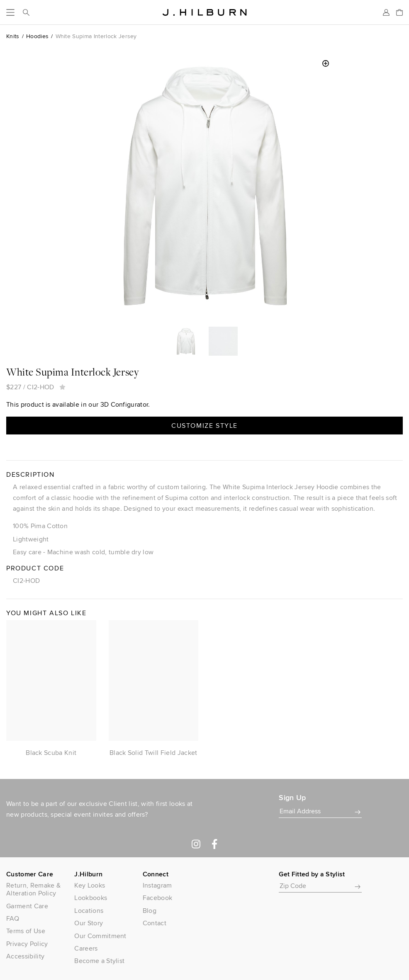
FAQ (13, 918)
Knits (13, 36)
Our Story (89, 923)
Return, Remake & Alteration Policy (33, 889)
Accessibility (25, 956)
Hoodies (37, 36)
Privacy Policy (27, 944)
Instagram (157, 885)
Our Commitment (100, 936)
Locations (89, 911)
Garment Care (27, 906)
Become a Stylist (99, 961)
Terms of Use (26, 931)
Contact (155, 923)
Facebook (158, 898)
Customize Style (204, 426)
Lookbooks (91, 898)
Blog (150, 911)
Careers (86, 948)
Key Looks (90, 885)
